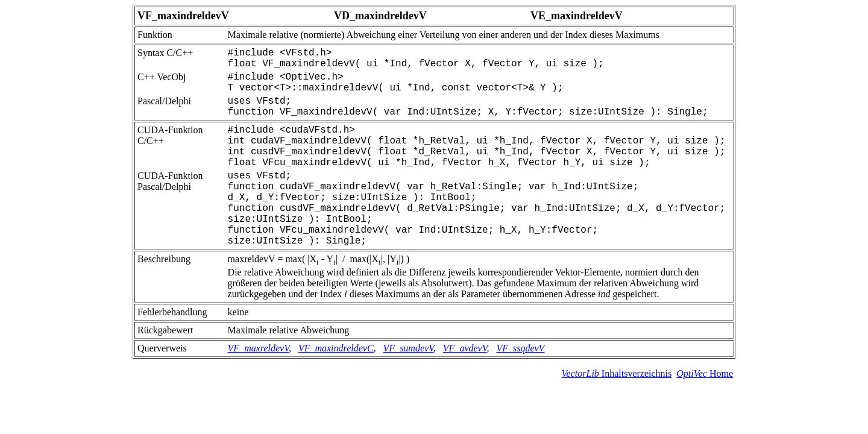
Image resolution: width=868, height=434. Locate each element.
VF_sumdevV (408, 348)
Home (705, 373)
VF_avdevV (465, 348)
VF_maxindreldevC (336, 348)
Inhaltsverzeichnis (617, 373)
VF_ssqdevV (520, 348)
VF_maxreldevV (258, 348)
